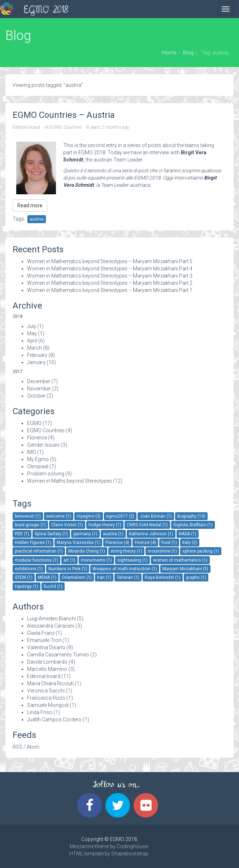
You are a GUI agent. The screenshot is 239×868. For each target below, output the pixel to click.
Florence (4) (117, 542)
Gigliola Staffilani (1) (193, 525)
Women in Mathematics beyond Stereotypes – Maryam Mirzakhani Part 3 (110, 276)
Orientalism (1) (77, 577)
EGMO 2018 (46, 10)
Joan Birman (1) (156, 516)
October (36, 396)
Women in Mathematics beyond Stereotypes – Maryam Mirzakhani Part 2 (110, 283)
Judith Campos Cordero (54, 719)
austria (37, 219)
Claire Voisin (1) (67, 525)
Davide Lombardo (47, 662)
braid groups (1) (30, 525)
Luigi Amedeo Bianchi (51, 619)
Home (169, 53)
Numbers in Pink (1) (68, 569)
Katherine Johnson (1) (151, 534)
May (32, 333)
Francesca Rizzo (46, 698)
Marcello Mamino (47, 669)
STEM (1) (24, 577)
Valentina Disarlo (46, 647)
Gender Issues (43, 445)
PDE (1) (22, 534)
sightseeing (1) (132, 560)
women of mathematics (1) (180, 560)
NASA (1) (188, 534)
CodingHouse (132, 846)
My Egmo (38, 459)
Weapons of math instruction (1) (125, 569)
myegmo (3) (89, 516)
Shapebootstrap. (130, 854)
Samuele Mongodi (48, 705)
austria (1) (113, 534)
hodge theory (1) (105, 525)
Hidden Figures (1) (33, 542)
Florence (37, 438)
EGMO (34, 423)
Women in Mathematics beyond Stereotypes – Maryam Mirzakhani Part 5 (110, 261)
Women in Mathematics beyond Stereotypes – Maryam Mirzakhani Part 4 (110, 269)
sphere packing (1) (201, 551)
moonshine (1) (162, 551)
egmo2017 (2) (120, 516)
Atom (33, 747)
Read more (30, 205)
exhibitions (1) (29, 569)
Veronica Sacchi (46, 691)
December (39, 381)
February (37, 355)
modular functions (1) (36, 560)
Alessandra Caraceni (51, 626)
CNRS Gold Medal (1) (147, 525)
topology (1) (27, 586)
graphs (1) (196, 577)
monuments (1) (96, 560)
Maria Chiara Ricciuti (50, 683)
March (34, 348)
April (32, 341)
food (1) (169, 542)
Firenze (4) (145, 542)
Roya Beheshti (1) (163, 577)
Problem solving (46, 474)
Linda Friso (40, 712)
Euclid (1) (53, 586)
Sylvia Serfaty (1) (51, 534)
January (36, 362)
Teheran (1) (128, 577)
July (32, 326)
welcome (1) (59, 516)
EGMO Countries (66, 127)
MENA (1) (47, 577)
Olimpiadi (38, 466)
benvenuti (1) (28, 516)
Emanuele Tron (44, 640)
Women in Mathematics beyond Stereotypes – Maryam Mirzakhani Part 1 (110, 290)
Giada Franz (41, 633)
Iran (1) (104, 577)
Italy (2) (190, 542)
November (39, 389)
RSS (18, 747)
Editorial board (26, 127)
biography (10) (191, 516)
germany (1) (85, 534)
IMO (32, 452)
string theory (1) (126, 551)
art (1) (69, 560)
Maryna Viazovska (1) (78, 542)
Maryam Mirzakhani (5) (185, 569)
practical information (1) (39, 551)
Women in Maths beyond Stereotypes (69, 481)
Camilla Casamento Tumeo (58, 655)
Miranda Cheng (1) (87, 551)
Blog (188, 53)
